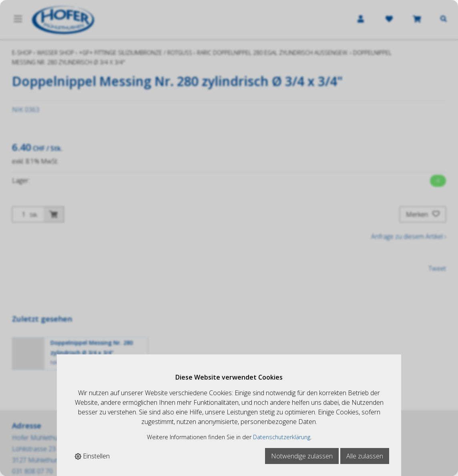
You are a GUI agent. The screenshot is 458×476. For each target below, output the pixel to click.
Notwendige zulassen (302, 456)
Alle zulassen (365, 456)
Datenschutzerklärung (282, 437)
